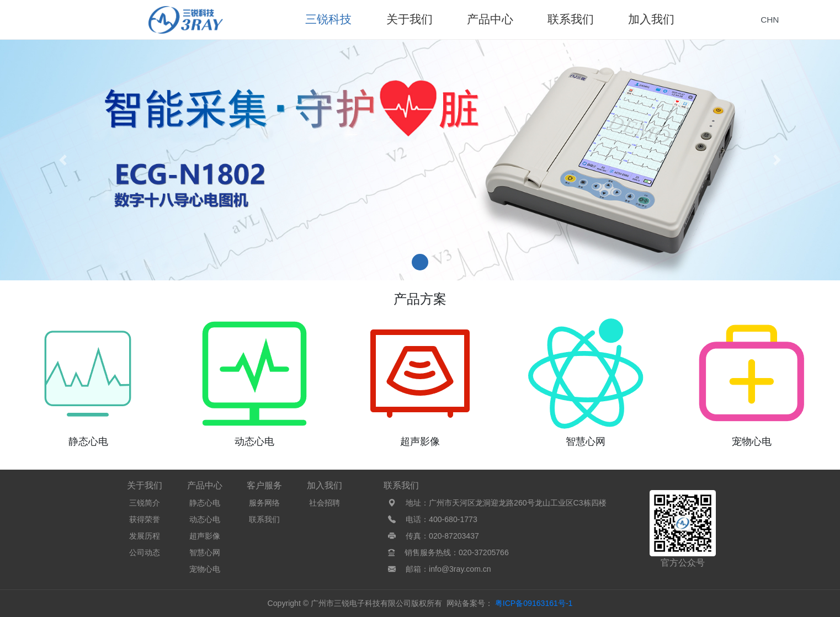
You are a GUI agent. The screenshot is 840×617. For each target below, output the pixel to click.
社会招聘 (325, 503)
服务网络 (264, 503)
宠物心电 (205, 569)
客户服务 (264, 485)
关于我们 (145, 485)
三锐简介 (145, 503)
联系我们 (264, 519)
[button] (63, 160)
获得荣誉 (145, 519)
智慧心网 (205, 552)
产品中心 (205, 485)
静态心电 (205, 503)
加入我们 (325, 485)
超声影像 (205, 536)
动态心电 (205, 519)
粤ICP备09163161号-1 (534, 603)
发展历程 (145, 536)
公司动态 (145, 552)
